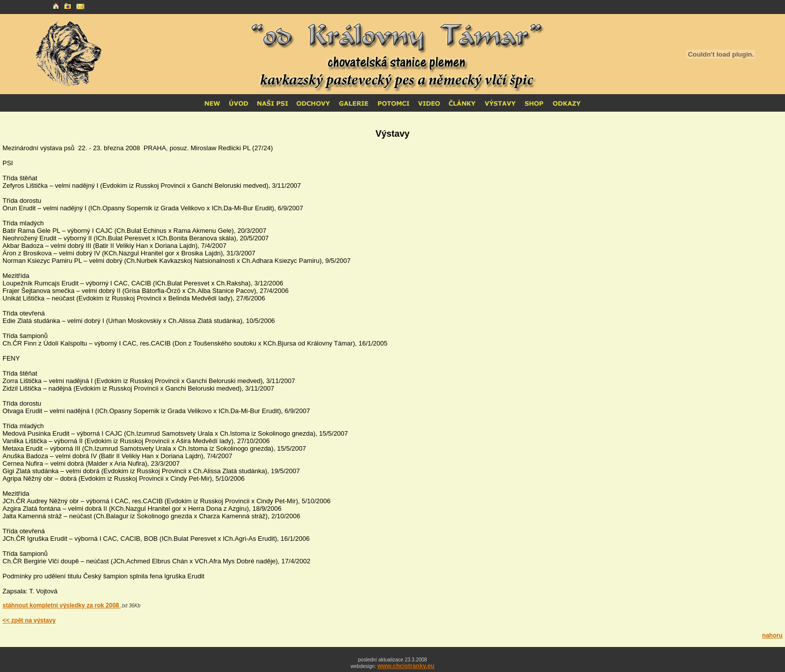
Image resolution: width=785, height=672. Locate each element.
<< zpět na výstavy (29, 620)
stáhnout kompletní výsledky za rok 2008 (62, 605)
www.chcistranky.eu (406, 666)
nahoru (772, 635)
